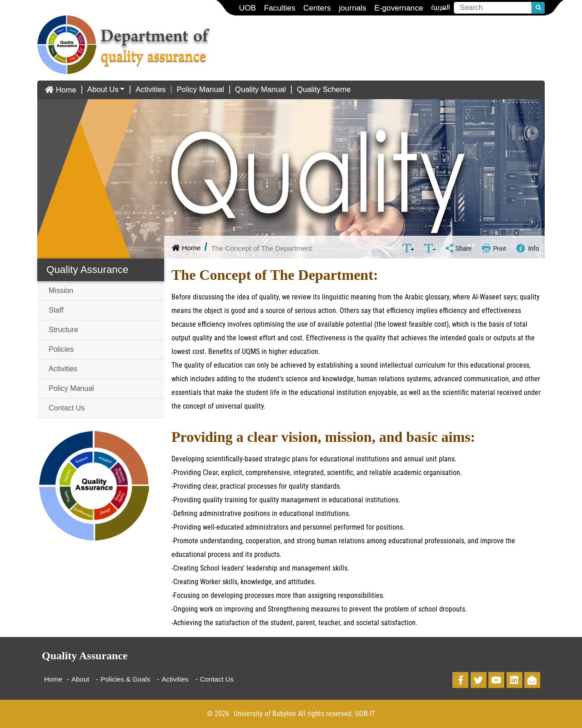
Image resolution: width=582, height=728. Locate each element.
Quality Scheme (324, 89)
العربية (440, 8)
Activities (151, 89)
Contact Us (67, 408)
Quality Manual (261, 89)
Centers (317, 8)
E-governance (399, 8)
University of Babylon (265, 714)
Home (60, 90)
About (80, 679)
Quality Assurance (87, 270)
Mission (61, 291)
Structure (63, 330)
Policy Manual (200, 89)
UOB (247, 8)
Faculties (279, 8)
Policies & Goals (125, 679)
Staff (56, 310)
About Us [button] (103, 89)
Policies (61, 349)
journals (352, 8)
